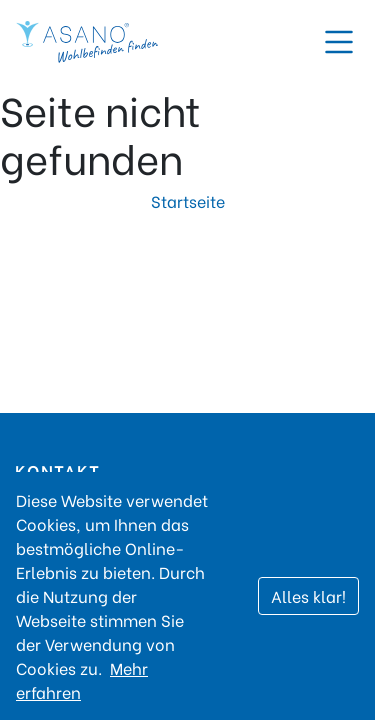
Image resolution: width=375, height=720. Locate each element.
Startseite (188, 200)
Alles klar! (308, 595)
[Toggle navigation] (339, 42)
